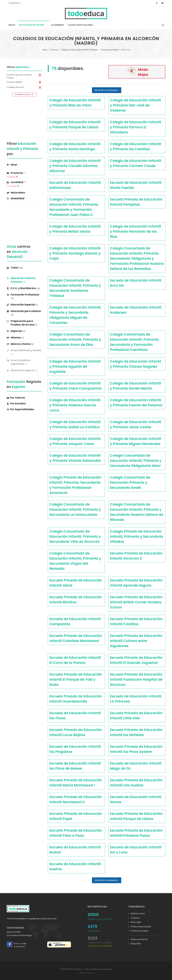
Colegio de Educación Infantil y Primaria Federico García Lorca (75, 405)
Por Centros (16, 398)
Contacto (135, 918)
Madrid (12, 177)
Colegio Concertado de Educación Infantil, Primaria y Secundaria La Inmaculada (75, 509)
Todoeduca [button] (15, 3)
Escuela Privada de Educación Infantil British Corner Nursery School (136, 602)
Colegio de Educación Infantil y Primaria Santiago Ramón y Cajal (75, 253)
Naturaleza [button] (17, 193)
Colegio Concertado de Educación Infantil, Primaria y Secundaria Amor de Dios (75, 339)
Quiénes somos (138, 913)
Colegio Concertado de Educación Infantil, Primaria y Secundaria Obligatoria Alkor (136, 461)
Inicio (45, 50)
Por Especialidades (20, 409)
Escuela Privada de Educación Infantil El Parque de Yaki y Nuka (76, 679)
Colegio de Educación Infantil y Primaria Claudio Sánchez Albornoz (75, 166)
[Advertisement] (24, 119)
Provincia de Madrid (110, 50)
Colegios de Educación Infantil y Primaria (79, 50)
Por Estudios (16, 404)
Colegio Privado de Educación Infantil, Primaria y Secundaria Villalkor (137, 536)
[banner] (24, 352)
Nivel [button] (13, 165)
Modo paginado (107, 90)
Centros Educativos (100, 919)
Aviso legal (136, 922)
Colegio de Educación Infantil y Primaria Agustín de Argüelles (75, 366)
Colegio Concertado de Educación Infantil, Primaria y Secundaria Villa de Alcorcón (75, 536)
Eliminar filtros (24, 95)
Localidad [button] (17, 182)
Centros (54, 50)
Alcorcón (13, 186)
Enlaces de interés (139, 939)
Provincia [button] (17, 173)
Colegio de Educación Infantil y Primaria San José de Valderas (135, 105)
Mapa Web (136, 943)
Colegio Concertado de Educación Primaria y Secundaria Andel (130, 482)
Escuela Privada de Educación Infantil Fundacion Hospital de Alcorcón (136, 679)
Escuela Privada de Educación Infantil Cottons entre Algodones (136, 641)
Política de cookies (140, 931)
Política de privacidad (141, 926)
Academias (94, 931)
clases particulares (100, 944)
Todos (15, 268)
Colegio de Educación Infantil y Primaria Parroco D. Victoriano (135, 127)
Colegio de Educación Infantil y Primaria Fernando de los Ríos (135, 231)
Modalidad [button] (16, 198)
